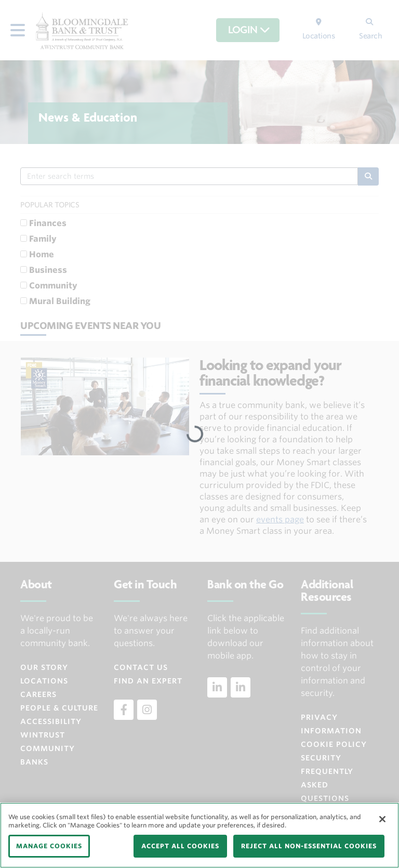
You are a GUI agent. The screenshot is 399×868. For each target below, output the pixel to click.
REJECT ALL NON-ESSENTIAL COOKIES (309, 846)
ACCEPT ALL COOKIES (180, 846)
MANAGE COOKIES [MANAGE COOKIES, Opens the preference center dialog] (49, 846)
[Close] (382, 819)
